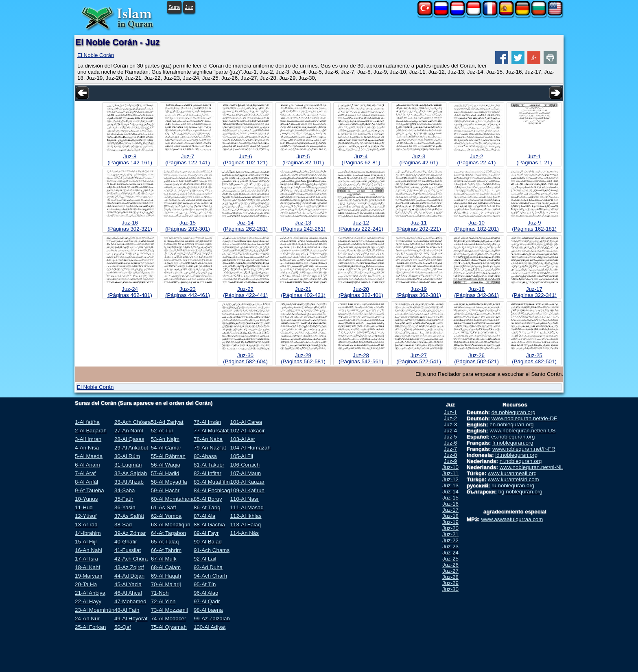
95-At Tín (205, 584)
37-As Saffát (129, 516)
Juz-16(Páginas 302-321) (130, 226)
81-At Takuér (209, 465)
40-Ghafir (126, 542)
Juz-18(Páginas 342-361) (476, 292)
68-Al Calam (166, 567)
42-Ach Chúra (131, 559)
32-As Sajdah (131, 473)
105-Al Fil (242, 456)
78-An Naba (208, 439)
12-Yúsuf (86, 516)
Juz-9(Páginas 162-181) (534, 226)
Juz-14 (450, 492)
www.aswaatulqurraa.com (512, 519)
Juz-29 (450, 583)
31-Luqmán (128, 465)
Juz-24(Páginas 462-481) (130, 292)
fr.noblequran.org (513, 443)
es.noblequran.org (513, 437)
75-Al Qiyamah (169, 627)
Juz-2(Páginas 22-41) (477, 159)
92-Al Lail (205, 559)
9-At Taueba (90, 490)
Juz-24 (450, 553)
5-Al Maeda (89, 456)
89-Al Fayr (206, 533)
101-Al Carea (246, 422)
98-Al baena (208, 610)
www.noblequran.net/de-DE (524, 418)
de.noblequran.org (513, 412)
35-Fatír (124, 499)
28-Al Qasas (129, 439)
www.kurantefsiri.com (513, 479)
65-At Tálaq (165, 542)
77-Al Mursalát (211, 431)
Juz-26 (450, 565)
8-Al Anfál (86, 482)
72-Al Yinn (163, 601)
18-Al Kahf (87, 567)
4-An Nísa (87, 448)
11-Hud (84, 507)
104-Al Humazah (250, 448)
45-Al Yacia (128, 584)
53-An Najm (165, 439)
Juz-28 (450, 577)
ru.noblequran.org (513, 485)
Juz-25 (450, 559)
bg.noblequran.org (520, 492)
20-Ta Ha (86, 584)
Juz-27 (450, 571)
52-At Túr (162, 431)
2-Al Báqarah (91, 431)
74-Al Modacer (169, 619)
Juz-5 (451, 437)
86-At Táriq (207, 507)
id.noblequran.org (516, 455)
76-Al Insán (207, 422)
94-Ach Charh (210, 576)
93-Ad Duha (208, 567)
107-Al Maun (246, 473)
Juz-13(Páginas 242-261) (303, 226)
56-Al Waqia (166, 465)
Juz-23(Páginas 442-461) (188, 292)
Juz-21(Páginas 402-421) (303, 292)
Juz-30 (450, 589)
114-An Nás (245, 533)
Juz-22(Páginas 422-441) (245, 292)
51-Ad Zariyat (167, 422)
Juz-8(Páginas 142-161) (130, 159)
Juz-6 (451, 443)
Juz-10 (450, 467)
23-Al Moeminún (95, 610)
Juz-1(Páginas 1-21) (534, 159)
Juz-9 (451, 461)
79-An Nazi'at (210, 448)
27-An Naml (129, 431)
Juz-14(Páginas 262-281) (245, 226)
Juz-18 (450, 516)
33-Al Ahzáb (129, 482)
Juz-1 (451, 412)
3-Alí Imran (88, 439)
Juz (189, 7)
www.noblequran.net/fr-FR (524, 449)
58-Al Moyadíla (169, 482)
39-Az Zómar (130, 533)
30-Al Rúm (127, 456)
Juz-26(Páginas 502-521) (476, 358)
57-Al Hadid (165, 473)
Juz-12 (450, 479)
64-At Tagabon (168, 533)
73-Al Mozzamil (169, 610)
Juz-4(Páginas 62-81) (361, 159)
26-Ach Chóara (133, 422)
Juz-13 (450, 485)
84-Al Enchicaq (212, 490)
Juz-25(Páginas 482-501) (534, 358)
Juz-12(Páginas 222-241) (361, 226)
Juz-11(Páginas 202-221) (419, 226)
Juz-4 (451, 431)
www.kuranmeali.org (512, 473)
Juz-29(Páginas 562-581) (303, 358)
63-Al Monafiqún (171, 525)
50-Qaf (123, 627)
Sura (174, 7)
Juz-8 (451, 455)
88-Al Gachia (209, 525)
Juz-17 (450, 510)
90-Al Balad (208, 542)
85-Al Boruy (208, 499)
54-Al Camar (166, 448)
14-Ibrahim (88, 533)
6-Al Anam (87, 465)
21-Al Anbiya (90, 593)
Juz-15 (450, 498)
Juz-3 (451, 424)
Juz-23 (450, 547)
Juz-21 (450, 534)
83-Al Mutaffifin (212, 482)
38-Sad (123, 525)
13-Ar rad (86, 525)
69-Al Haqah (166, 576)
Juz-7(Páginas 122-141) (188, 159)
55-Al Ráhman (168, 456)
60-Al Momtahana (172, 499)
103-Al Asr (243, 439)
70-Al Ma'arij (166, 584)
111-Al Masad (247, 507)
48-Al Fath (127, 610)
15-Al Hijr (86, 542)
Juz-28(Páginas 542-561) (361, 358)
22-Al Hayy (88, 601)
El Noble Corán (96, 55)
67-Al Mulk (164, 559)
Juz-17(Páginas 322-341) (534, 292)
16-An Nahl (88, 550)
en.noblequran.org (511, 424)
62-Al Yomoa (166, 516)
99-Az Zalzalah (212, 619)
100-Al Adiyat (210, 627)
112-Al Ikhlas (246, 516)
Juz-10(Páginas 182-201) (476, 226)
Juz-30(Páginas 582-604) (245, 358)
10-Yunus (86, 499)
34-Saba (125, 490)
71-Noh (160, 593)
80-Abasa (205, 456)
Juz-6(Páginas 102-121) (245, 159)
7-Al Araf (85, 473)
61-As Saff (164, 507)
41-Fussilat (128, 550)
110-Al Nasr (245, 499)
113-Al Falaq (246, 525)
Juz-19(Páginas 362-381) (419, 292)
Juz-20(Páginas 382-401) (361, 292)
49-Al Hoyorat (131, 619)
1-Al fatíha (87, 422)
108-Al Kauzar (247, 482)
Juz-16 (450, 504)
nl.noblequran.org (521, 461)
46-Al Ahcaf (128, 593)
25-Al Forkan (90, 627)
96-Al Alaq (206, 593)
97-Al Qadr (207, 601)
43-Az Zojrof (129, 567)
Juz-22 (450, 540)
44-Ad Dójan (129, 576)
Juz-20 (450, 528)
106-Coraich (245, 465)
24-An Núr (87, 619)
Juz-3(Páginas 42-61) (419, 159)
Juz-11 (450, 473)
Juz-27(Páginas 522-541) (419, 358)
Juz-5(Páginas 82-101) (303, 159)
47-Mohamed (130, 601)
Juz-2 (451, 418)
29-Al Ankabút (131, 448)
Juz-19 (450, 522)
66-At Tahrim (166, 550)
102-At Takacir (248, 431)
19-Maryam (88, 576)
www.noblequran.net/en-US (522, 431)
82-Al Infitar (208, 473)
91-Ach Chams (212, 550)
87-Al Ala (204, 516)
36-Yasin (125, 507)
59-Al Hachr (165, 490)
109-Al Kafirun (247, 490)
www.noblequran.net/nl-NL (531, 467)
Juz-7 (451, 449)
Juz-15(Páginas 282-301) (188, 226)
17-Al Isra (86, 559)
